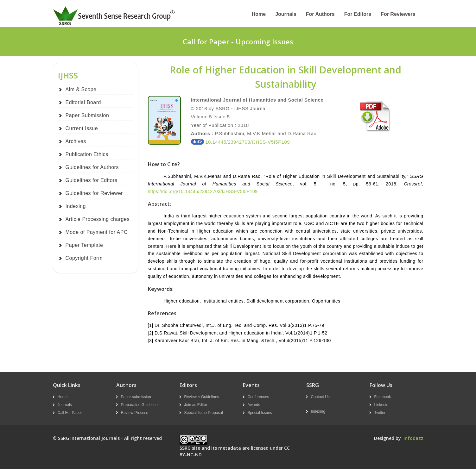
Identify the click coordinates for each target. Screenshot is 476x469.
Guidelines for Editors (92, 180)
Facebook (383, 397)
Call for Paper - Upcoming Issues (238, 41)
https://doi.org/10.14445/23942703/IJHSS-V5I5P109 (203, 191)
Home (259, 14)
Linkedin (381, 405)
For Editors (358, 14)
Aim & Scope (81, 89)
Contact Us (320, 397)
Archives (76, 141)
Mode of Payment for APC (97, 232)
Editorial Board (83, 102)
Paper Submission (87, 115)
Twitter (380, 413)
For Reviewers (398, 14)
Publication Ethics (87, 154)
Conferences (258, 397)
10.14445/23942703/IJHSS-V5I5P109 (241, 142)
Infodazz (413, 438)
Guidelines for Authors (92, 167)
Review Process (135, 413)
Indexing (76, 206)
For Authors (320, 14)
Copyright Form (84, 258)
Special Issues (260, 413)
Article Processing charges (98, 219)
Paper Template (84, 245)
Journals (286, 14)
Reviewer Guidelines (202, 397)
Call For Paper (70, 413)
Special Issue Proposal (204, 413)
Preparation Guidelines (140, 405)
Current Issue (82, 128)
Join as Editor (196, 405)
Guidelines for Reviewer (94, 193)
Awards (254, 405)
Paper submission (136, 397)
